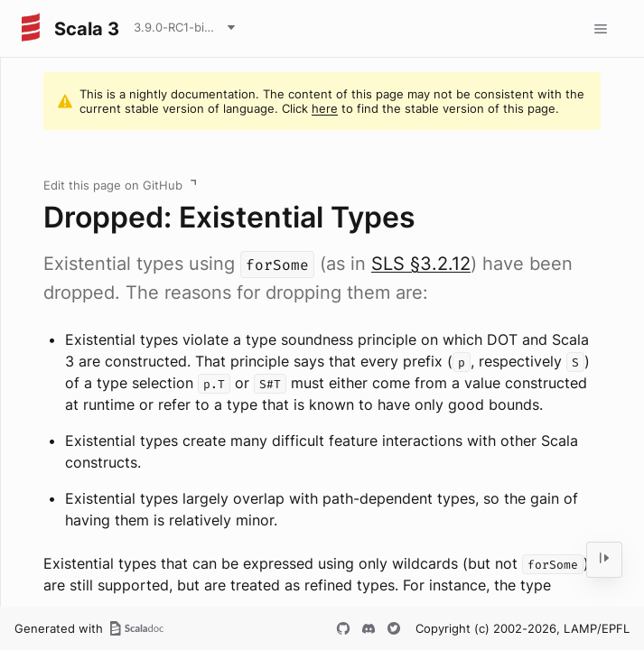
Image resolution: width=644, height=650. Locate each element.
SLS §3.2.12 (421, 264)
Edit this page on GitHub (113, 185)
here (325, 108)
